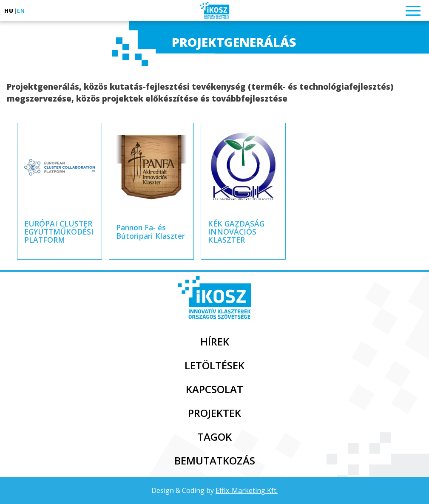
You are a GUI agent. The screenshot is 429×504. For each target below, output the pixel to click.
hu (9, 11)
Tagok (214, 437)
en (21, 11)
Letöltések (214, 365)
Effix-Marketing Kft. (247, 490)
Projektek (214, 413)
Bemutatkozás (215, 460)
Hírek (215, 341)
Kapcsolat (214, 389)
